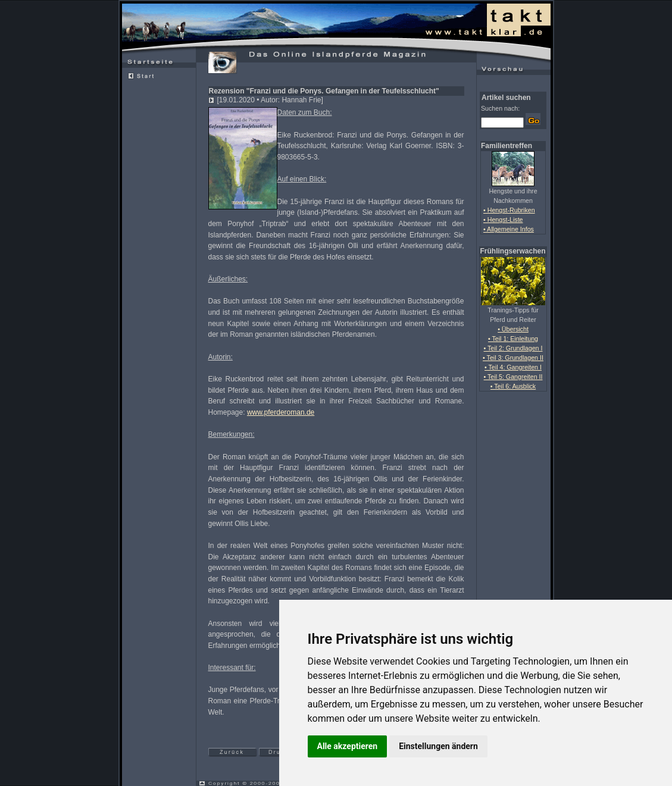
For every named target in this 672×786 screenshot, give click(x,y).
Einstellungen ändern (438, 746)
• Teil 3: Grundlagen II (513, 358)
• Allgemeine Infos (509, 229)
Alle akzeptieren (348, 746)
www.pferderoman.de (281, 412)
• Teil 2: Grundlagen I (513, 348)
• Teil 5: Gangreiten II (513, 377)
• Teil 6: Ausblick (513, 386)
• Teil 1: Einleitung (513, 339)
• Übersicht (513, 329)
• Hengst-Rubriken (509, 210)
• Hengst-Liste (503, 220)
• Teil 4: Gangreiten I (513, 367)
